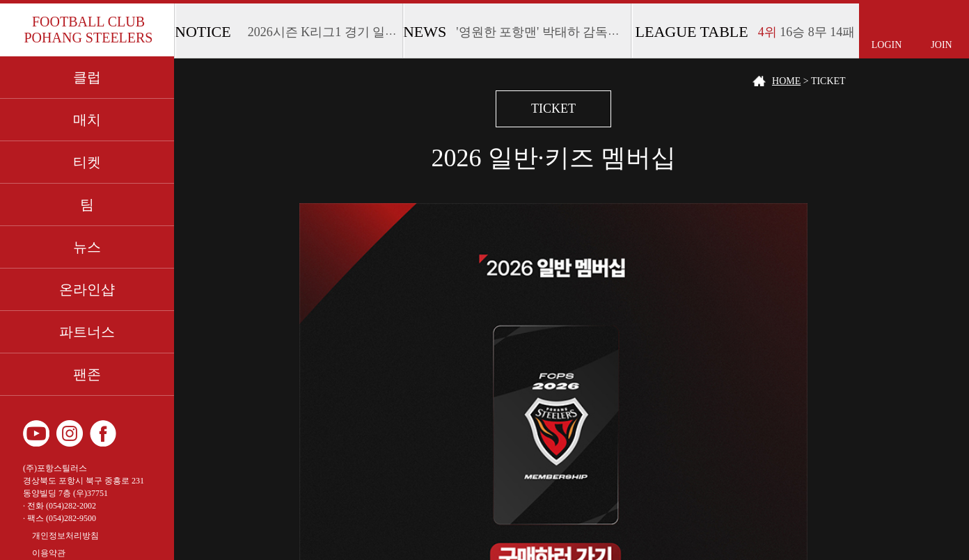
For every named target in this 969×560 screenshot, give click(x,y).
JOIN (941, 45)
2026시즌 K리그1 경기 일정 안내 (337, 32)
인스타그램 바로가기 (70, 433)
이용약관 (49, 553)
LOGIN (887, 45)
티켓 (87, 162)
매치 (87, 120)
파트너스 (87, 332)
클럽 (87, 77)
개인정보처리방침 (65, 536)
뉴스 (87, 247)
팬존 (87, 374)
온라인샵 (87, 289)
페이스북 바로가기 (103, 433)
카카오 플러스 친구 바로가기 (136, 433)
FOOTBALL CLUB (88, 30)
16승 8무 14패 (807, 32)
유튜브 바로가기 (36, 433)
